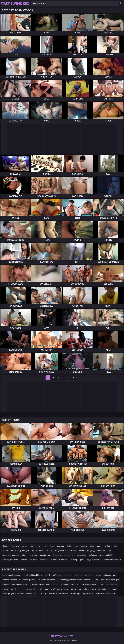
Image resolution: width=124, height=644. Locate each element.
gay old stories (37, 550)
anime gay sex (29, 580)
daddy (69, 546)
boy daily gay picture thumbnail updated (74, 580)
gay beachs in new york (59, 560)
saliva (101, 584)
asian (52, 546)
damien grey (76, 589)
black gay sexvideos (10, 560)
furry (45, 546)
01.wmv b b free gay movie (22, 546)
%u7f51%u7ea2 (112, 584)
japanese (60, 546)
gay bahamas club (94, 560)
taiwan (24, 555)
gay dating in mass (88, 584)
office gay (57, 575)
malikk (5, 589)
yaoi (116, 546)
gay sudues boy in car (46, 580)
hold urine (78, 575)
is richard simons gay (113, 560)
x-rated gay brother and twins (104, 575)
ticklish (48, 575)
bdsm (92, 546)
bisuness (6, 584)
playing (74, 560)
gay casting (81, 555)
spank (99, 546)
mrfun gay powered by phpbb (101, 555)
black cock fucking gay (110, 580)
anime (81, 550)
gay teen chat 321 (28, 589)
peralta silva (45, 555)
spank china (88, 593)
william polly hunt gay (20, 550)
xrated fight (76, 593)
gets (115, 589)
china (38, 546)
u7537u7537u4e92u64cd (106, 593)
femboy (5, 550)
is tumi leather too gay (11, 580)
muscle (84, 546)
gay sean (33, 560)
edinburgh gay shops (70, 584)
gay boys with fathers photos (57, 589)
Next (75, 378)
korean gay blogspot (11, 555)
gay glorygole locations (96, 550)
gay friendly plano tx (20, 584)
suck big (43, 593)
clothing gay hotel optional (63, 555)
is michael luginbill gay (33, 575)
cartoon (108, 546)
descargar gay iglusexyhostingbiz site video (20, 593)
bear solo (34, 555)
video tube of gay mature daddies (45, 584)
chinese (5, 546)
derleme (43, 560)
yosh (40, 589)
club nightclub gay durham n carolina (61, 550)
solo (110, 550)
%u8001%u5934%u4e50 (59, 593)
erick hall (67, 575)
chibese (24, 560)
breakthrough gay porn (12, 575)
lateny (86, 589)
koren (87, 575)
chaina (95, 580)
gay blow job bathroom (101, 589)
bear (76, 546)
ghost (82, 560)
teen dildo (15, 589)
